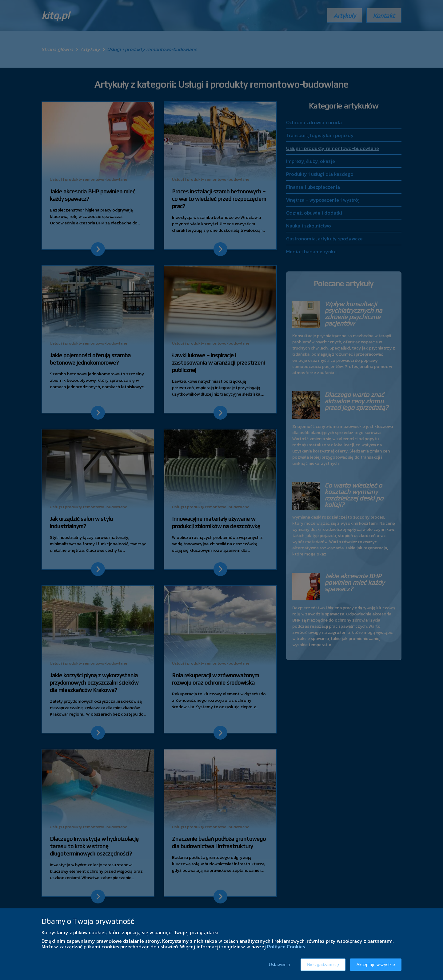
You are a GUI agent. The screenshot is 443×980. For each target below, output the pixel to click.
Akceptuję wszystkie (376, 965)
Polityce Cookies (286, 946)
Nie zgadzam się (323, 965)
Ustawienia (279, 965)
